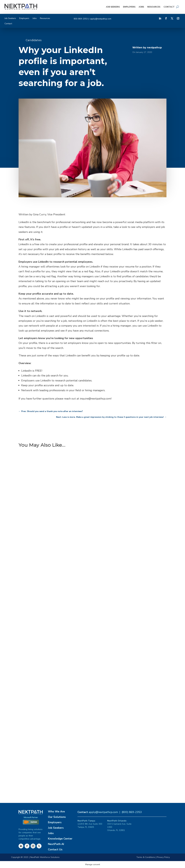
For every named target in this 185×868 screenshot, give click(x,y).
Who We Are (56, 811)
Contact (169, 7)
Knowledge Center (60, 839)
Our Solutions (57, 817)
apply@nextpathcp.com (101, 19)
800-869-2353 (81, 19)
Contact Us (55, 849)
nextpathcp (154, 48)
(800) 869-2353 (132, 812)
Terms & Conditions (146, 857)
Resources (154, 7)
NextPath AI (56, 844)
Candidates (34, 40)
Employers (129, 7)
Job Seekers (113, 7)
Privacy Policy (163, 857)
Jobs (141, 7)
